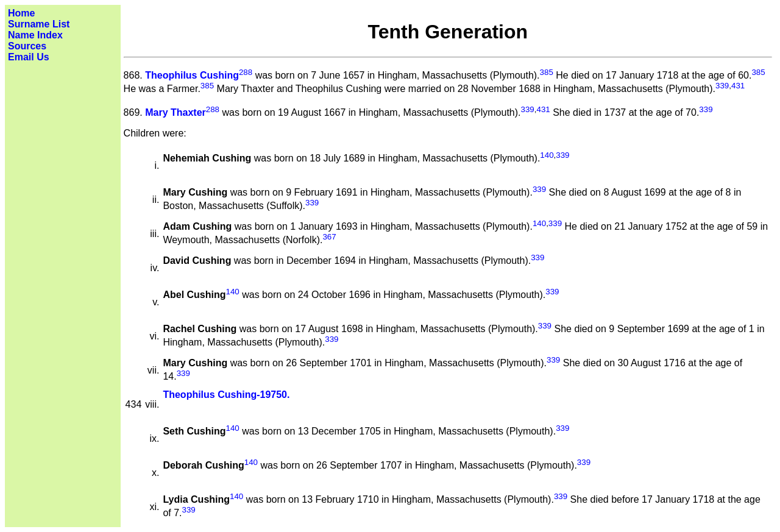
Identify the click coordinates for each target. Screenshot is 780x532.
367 (329, 237)
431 (738, 86)
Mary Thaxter (175, 112)
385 (547, 72)
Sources (27, 46)
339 (722, 86)
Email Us (29, 57)
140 (547, 155)
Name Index (35, 35)
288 (246, 72)
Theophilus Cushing (192, 75)
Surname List (39, 24)
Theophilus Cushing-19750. (226, 395)
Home (21, 13)
